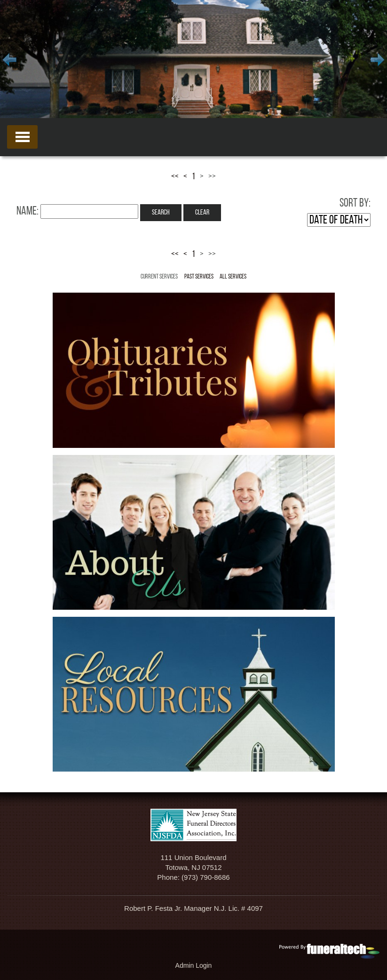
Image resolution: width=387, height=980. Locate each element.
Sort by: (355, 203)
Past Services (199, 277)
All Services (233, 277)
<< (175, 177)
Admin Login (194, 965)
